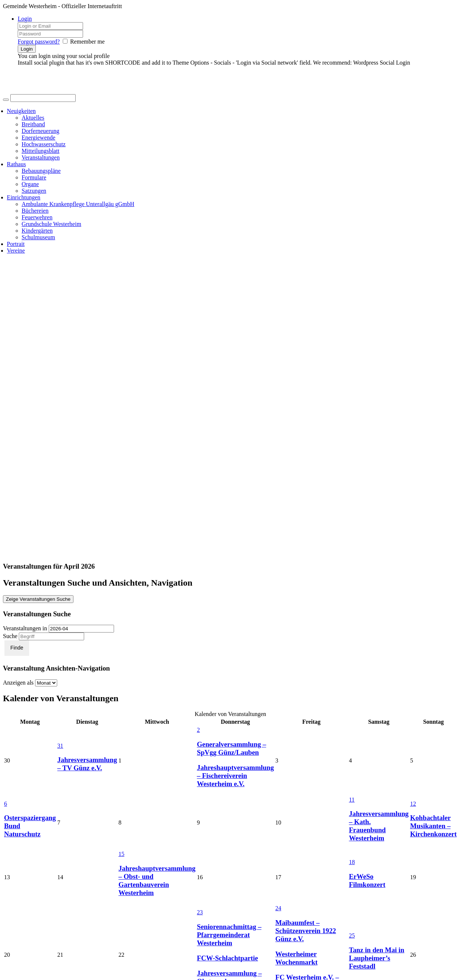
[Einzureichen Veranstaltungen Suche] (17, 648)
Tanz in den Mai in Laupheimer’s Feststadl (376, 958)
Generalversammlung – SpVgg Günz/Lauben (232, 748)
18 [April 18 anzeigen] (352, 862)
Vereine (16, 251)
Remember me (87, 42)
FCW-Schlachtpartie (228, 958)
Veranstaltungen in (25, 628)
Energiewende (39, 138)
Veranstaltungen (41, 157)
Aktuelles (33, 118)
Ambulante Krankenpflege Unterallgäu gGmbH (78, 204)
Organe (30, 184)
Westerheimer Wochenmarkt (296, 958)
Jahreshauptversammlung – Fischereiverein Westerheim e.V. (236, 776)
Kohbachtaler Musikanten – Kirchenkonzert (433, 826)
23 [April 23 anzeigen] (200, 912)
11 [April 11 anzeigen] (352, 800)
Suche (10, 636)
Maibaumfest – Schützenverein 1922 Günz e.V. (306, 931)
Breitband (33, 124)
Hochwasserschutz (44, 144)
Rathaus (17, 164)
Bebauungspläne (41, 171)
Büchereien (35, 211)
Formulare (34, 177)
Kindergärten (37, 231)
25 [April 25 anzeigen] (352, 936)
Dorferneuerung (41, 131)
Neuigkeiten (21, 111)
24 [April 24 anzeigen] (278, 908)
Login (25, 19)
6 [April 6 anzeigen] (6, 804)
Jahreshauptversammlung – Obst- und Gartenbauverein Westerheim (157, 880)
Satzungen (34, 191)
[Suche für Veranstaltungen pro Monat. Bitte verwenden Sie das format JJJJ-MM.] (81, 629)
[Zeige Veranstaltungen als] (46, 683)
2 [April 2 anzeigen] (199, 730)
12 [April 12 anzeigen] (413, 804)
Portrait (16, 244)
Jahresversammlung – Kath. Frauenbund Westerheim (379, 826)
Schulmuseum (39, 237)
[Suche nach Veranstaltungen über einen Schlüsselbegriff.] (51, 636)
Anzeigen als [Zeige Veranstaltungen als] (19, 683)
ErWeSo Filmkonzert (367, 880)
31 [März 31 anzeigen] (60, 746)
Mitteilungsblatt (41, 151)
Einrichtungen (24, 197)
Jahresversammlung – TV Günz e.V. (87, 764)
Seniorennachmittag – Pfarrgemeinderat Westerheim (229, 935)
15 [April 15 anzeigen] (121, 854)
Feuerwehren (37, 217)
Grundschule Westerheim (51, 224)
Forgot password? (39, 42)
